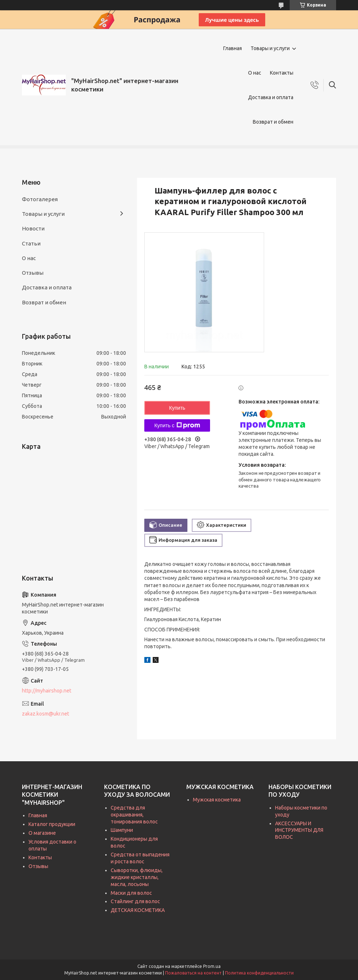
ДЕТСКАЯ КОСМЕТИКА (138, 910)
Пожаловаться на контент (193, 973)
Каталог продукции (52, 824)
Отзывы (33, 273)
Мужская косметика (217, 800)
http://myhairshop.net (47, 691)
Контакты (282, 73)
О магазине (42, 833)
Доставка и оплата (271, 97)
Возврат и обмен (273, 122)
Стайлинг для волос (135, 901)
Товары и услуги (270, 48)
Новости (33, 228)
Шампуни (122, 830)
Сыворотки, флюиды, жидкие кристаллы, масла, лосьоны (137, 877)
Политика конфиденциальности (259, 973)
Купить (177, 408)
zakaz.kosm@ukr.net (45, 714)
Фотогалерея (40, 199)
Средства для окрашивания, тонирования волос (134, 815)
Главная (233, 48)
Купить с (177, 425)
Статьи (31, 243)
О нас (255, 73)
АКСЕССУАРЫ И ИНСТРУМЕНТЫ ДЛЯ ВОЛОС (299, 830)
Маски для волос (131, 893)
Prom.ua (212, 966)
